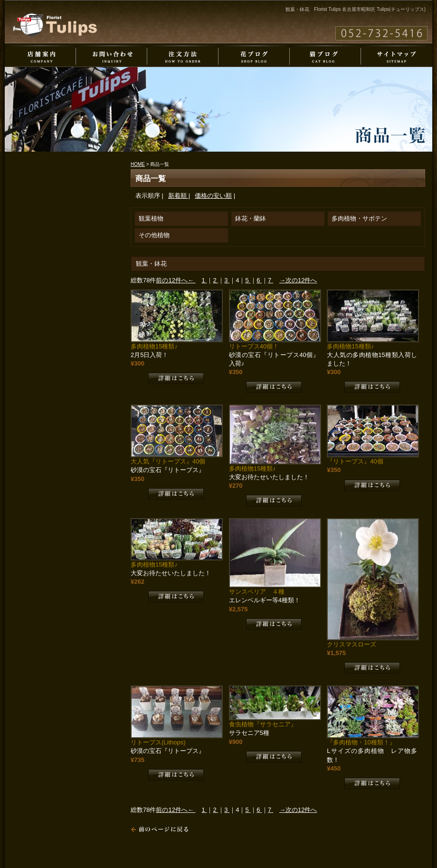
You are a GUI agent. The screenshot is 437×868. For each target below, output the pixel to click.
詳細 (176, 378)
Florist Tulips (55, 25)
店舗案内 (40, 56)
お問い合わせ (112, 56)
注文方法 (183, 56)
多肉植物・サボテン (359, 218)
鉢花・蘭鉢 (251, 218)
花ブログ (254, 56)
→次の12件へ (298, 280)
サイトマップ (397, 56)
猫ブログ (325, 56)
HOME (138, 164)
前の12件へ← (175, 280)
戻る (160, 829)
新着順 (178, 196)
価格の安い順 (213, 196)
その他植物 (154, 235)
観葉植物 (151, 218)
